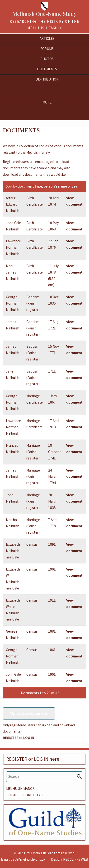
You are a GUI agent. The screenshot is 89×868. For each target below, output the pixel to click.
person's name (55, 186)
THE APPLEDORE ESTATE (25, 795)
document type (30, 186)
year (75, 186)
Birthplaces (47, 86)
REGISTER (11, 738)
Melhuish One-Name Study (44, 14)
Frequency (47, 92)
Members (47, 109)
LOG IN (29, 738)
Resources (47, 115)
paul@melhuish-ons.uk (28, 859)
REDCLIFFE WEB (76, 859)
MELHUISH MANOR (20, 789)
